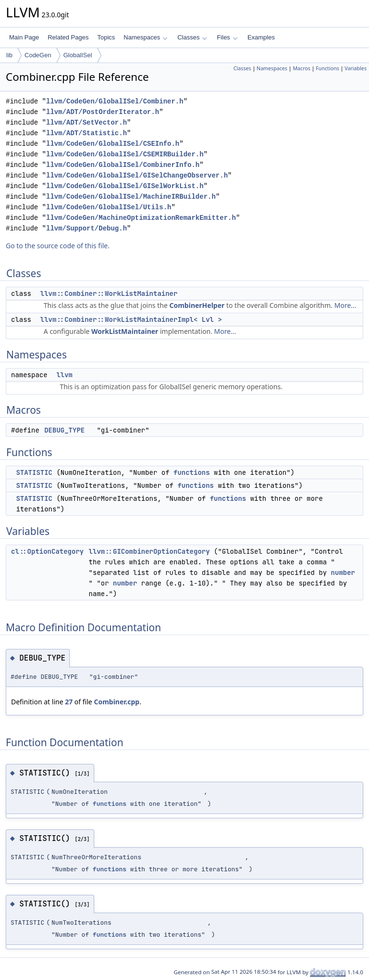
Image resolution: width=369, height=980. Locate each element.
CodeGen (38, 55)
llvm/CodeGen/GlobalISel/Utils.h (109, 207)
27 (69, 702)
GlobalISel (78, 55)
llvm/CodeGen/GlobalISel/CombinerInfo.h (123, 165)
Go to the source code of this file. (58, 246)
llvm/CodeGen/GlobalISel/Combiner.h (115, 101)
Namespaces (145, 37)
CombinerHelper (197, 305)
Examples (261, 37)
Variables (356, 68)
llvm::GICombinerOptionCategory (149, 551)
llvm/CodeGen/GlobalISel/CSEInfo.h (113, 144)
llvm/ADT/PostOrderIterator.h (103, 112)
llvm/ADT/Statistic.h (86, 133)
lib (9, 55)
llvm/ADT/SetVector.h (86, 122)
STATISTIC (34, 472)
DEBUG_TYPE (64, 430)
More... (345, 305)
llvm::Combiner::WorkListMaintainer (109, 293)
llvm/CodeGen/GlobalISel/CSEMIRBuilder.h (125, 154)
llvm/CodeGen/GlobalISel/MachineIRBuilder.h (131, 197)
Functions (327, 68)
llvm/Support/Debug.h (86, 228)
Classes (192, 37)
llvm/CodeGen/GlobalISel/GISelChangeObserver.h (137, 175)
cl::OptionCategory (47, 551)
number (343, 573)
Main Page (24, 37)
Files (227, 37)
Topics (106, 37)
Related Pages (68, 37)
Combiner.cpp (117, 702)
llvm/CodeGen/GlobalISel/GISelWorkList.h (125, 186)
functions (192, 472)
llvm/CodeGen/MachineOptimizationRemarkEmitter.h (141, 218)
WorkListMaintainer (125, 331)
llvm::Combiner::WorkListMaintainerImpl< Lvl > (131, 319)
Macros (301, 68)
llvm (64, 375)
